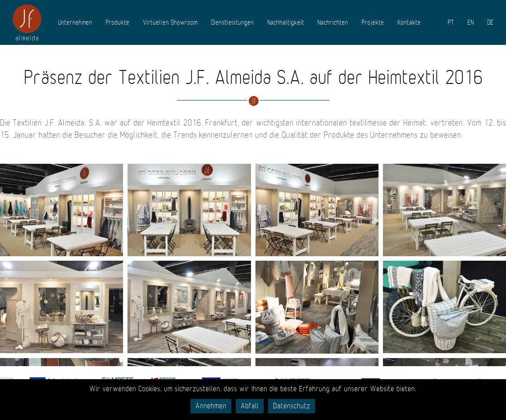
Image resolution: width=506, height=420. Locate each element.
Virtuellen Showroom (170, 22)
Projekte (373, 22)
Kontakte (409, 22)
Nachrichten (333, 22)
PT (451, 22)
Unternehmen (75, 22)
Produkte (117, 22)
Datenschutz (292, 406)
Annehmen (211, 406)
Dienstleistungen (232, 22)
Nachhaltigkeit (286, 22)
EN (471, 22)
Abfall (250, 406)
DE (490, 22)
